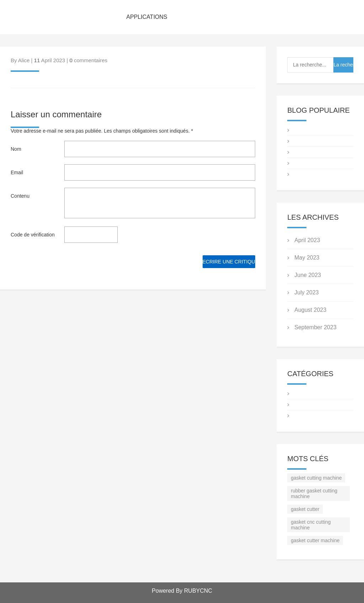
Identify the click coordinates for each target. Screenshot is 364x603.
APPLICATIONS (147, 17)
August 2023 (310, 310)
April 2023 (307, 240)
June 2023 (308, 275)
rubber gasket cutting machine (314, 493)
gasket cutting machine (316, 478)
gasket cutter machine (315, 540)
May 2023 (307, 258)
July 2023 (307, 292)
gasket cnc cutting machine (311, 525)
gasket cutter (305, 509)
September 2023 (315, 327)
